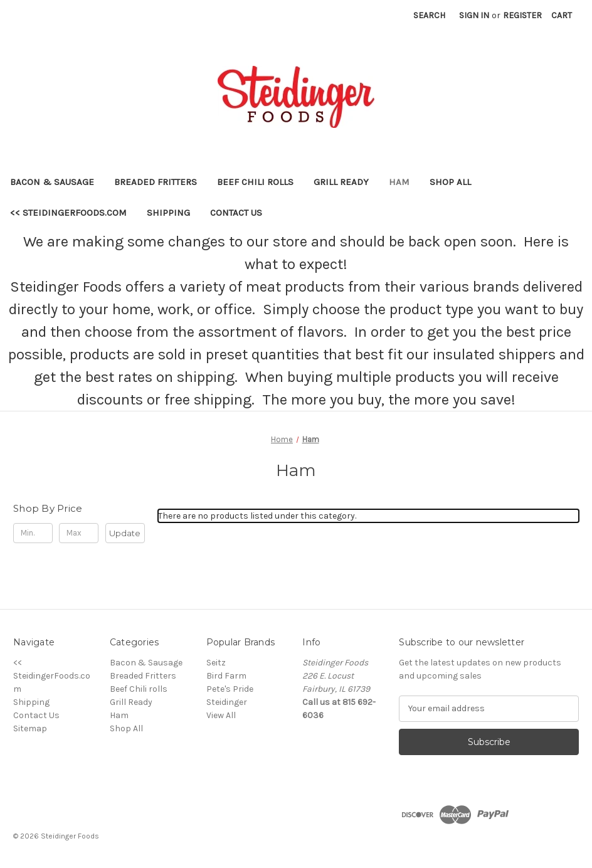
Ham (399, 182)
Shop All (450, 182)
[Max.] (79, 533)
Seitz (216, 663)
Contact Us (236, 213)
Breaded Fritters (156, 182)
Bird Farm (226, 676)
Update (125, 533)
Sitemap (30, 728)
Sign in (474, 15)
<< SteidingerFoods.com (68, 213)
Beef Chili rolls (255, 182)
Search (429, 15)
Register (522, 15)
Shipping (168, 213)
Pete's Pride (230, 689)
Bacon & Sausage (52, 182)
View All (221, 715)
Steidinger (227, 702)
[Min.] (33, 533)
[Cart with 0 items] (562, 15)
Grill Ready (341, 182)
